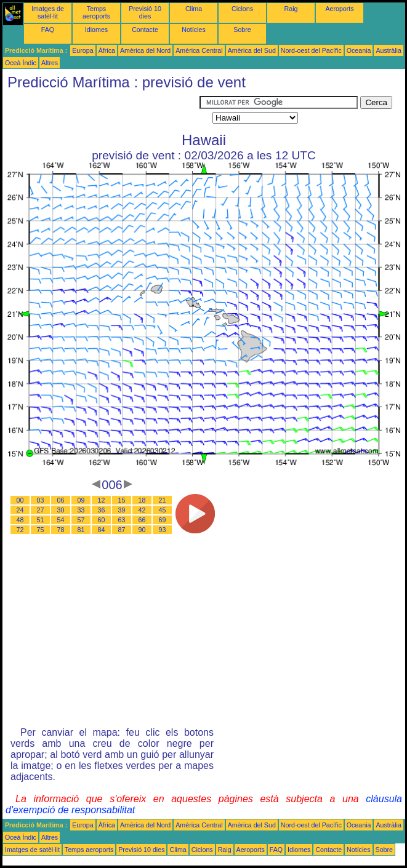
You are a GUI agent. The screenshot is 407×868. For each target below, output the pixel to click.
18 (142, 500)
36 (102, 510)
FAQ (48, 30)
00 (20, 500)
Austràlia (388, 50)
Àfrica (107, 50)
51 (41, 520)
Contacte (145, 30)
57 (81, 520)
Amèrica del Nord (145, 50)
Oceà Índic (21, 63)
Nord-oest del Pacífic (311, 50)
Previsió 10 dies (145, 12)
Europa (83, 50)
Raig (291, 9)
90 (142, 530)
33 (81, 510)
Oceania (359, 50)
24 (20, 510)
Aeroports (339, 9)
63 (122, 520)
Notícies (194, 30)
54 (61, 520)
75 (41, 530)
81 (81, 530)
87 (122, 530)
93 (163, 530)
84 (102, 530)
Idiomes (96, 30)
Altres (50, 63)
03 (41, 500)
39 (122, 510)
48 (20, 520)
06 (61, 500)
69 (163, 520)
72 (20, 530)
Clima (194, 9)
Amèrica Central (199, 50)
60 (102, 520)
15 (122, 500)
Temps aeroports (96, 12)
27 (41, 510)
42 (142, 510)
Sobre (242, 30)
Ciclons (242, 9)
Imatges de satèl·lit (48, 12)
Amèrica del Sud (252, 50)
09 (81, 500)
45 (163, 510)
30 (61, 510)
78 (61, 530)
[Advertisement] (101, 111)
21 (163, 500)
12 (102, 500)
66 (142, 520)
